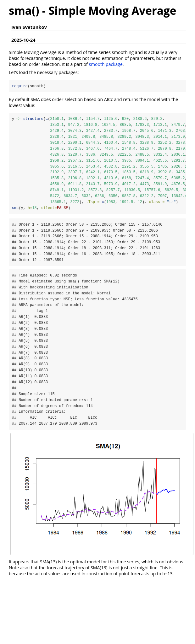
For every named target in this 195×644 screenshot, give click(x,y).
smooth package (106, 64)
